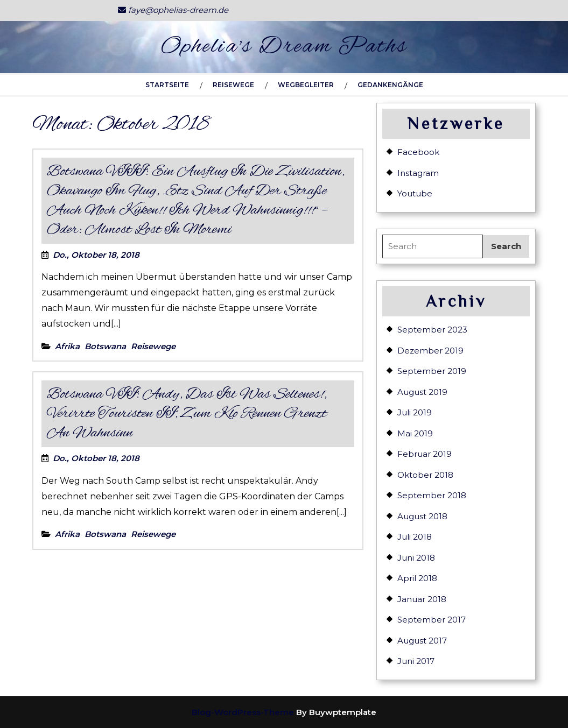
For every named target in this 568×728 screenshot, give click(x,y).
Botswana (105, 346)
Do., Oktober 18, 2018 (96, 255)
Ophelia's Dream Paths (284, 47)
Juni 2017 (416, 661)
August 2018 (422, 516)
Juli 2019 (415, 412)
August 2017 (422, 641)
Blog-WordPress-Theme (243, 712)
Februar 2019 (425, 454)
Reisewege (233, 85)
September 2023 (432, 330)
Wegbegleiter (306, 85)
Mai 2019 (415, 433)
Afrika (67, 346)
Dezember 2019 (430, 351)
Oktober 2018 (425, 475)
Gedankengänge (390, 85)
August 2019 (422, 392)
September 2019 (432, 371)
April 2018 (417, 578)
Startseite (167, 85)
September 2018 (432, 495)
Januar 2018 (422, 599)
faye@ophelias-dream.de (173, 10)
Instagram (418, 173)
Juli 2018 (415, 537)
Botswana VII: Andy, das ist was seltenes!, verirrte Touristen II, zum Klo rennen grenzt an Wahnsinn (187, 414)
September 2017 (432, 620)
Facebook (418, 152)
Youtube (415, 193)
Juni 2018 (416, 558)
